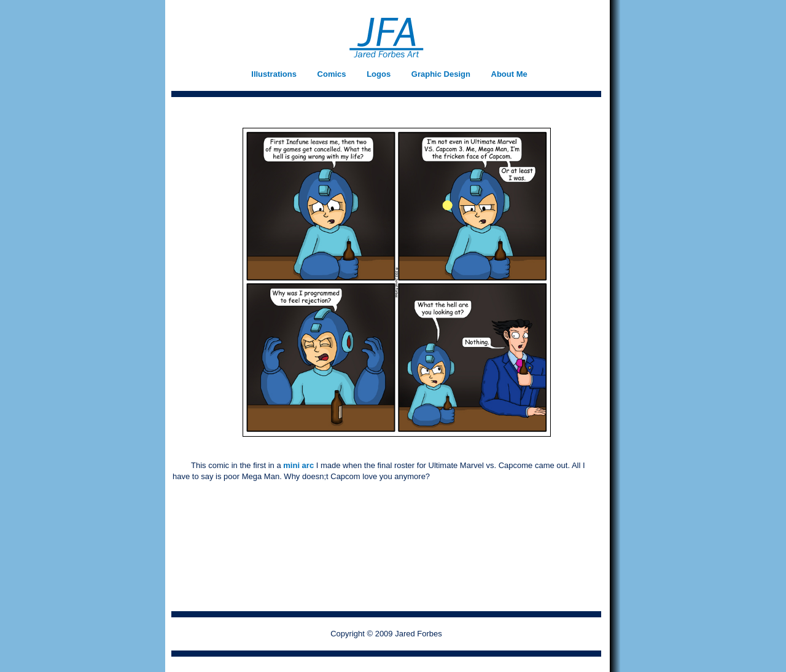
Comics (332, 74)
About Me (509, 74)
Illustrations (274, 74)
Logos (379, 74)
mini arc (299, 465)
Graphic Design (441, 74)
